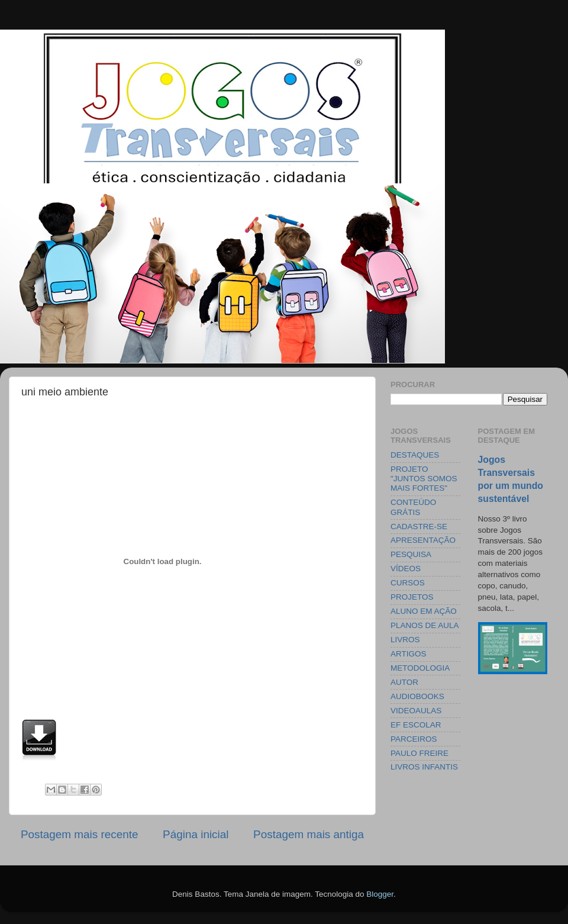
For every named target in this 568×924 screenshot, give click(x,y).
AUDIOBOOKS (417, 696)
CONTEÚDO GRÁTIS (413, 507)
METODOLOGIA (420, 668)
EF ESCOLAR (416, 725)
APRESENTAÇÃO (423, 540)
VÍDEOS (406, 569)
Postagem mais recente (79, 834)
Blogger (380, 894)
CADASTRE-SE (419, 527)
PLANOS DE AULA (425, 625)
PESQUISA (411, 554)
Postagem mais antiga (309, 834)
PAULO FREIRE (419, 753)
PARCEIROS (414, 739)
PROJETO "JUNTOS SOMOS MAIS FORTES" (424, 479)
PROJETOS (412, 597)
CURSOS (408, 583)
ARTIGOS (409, 654)
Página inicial (196, 834)
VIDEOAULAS (416, 711)
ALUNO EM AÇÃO (424, 611)
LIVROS (405, 640)
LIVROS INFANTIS (424, 767)
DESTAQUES (415, 455)
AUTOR (404, 682)
